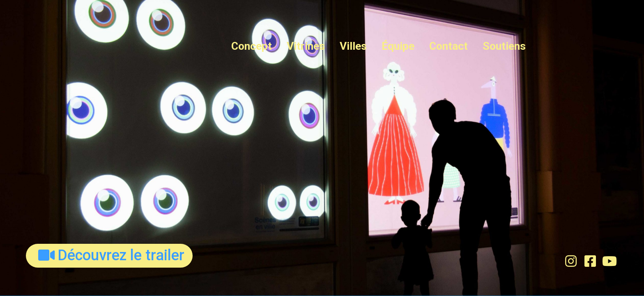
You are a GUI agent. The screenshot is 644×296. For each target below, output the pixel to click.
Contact (448, 46)
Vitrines (306, 46)
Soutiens (504, 46)
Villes (353, 46)
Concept (252, 46)
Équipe (398, 46)
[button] (109, 256)
